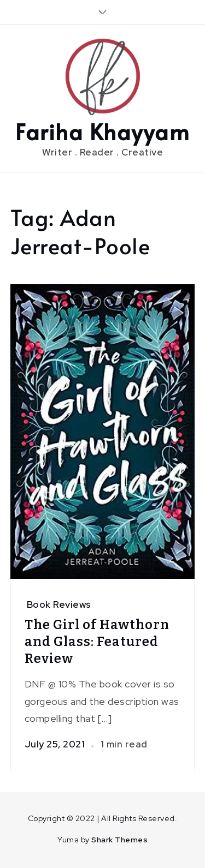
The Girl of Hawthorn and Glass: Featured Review (97, 642)
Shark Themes (119, 840)
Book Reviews (59, 604)
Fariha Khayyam (102, 131)
